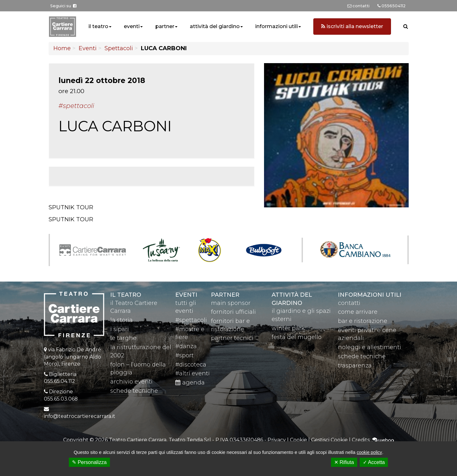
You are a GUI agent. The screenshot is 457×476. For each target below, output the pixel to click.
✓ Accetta (374, 462)
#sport (184, 355)
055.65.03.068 (61, 399)
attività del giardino (215, 26)
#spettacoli (191, 320)
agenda (190, 383)
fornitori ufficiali (233, 312)
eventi (132, 26)
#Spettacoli (76, 106)
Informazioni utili (370, 295)
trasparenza (355, 366)
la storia (121, 320)
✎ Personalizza (89, 462)
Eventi (88, 48)
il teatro (98, 26)
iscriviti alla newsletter (352, 26)
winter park (288, 328)
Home (62, 48)
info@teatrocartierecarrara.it (80, 416)
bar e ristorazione (363, 321)
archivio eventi (131, 382)
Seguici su (63, 6)
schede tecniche (134, 391)
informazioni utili (277, 26)
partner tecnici (232, 338)
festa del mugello (297, 337)
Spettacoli (119, 48)
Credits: (373, 440)
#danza (186, 346)
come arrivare (358, 312)
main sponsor (231, 303)
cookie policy (369, 452)
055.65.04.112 (60, 381)
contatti (349, 303)
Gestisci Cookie (329, 440)
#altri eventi (192, 373)
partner (165, 26)
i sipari (120, 329)
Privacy (277, 440)
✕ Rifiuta (344, 462)
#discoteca (191, 365)
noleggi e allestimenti (370, 347)
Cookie (298, 440)
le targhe (123, 338)
